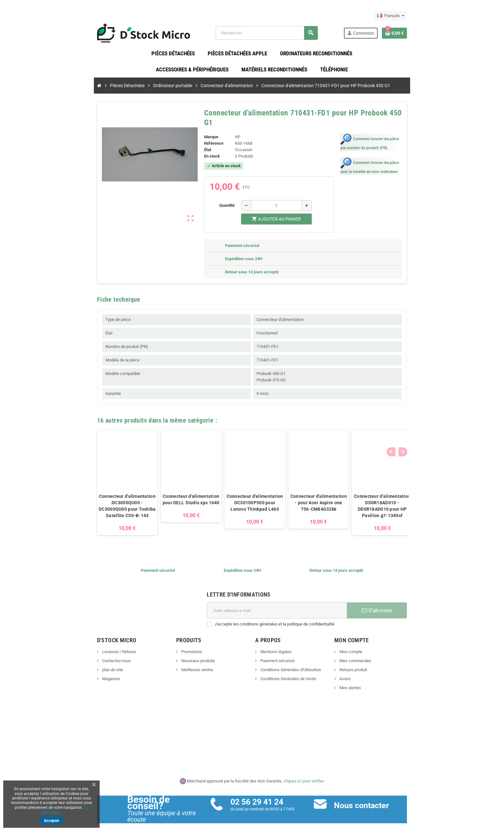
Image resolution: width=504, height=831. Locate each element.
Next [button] (435, 413)
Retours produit (370, 665)
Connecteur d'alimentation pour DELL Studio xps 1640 (156, 494)
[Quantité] (273, 200)
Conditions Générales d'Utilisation (290, 665)
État (196, 145)
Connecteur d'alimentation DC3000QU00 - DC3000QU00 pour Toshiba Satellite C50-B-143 (92, 501)
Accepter (52, 821)
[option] (93, 477)
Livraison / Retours (84, 647)
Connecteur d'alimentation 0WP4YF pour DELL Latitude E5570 (411, 498)
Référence (202, 138)
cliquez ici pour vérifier (303, 776)
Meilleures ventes (180, 665)
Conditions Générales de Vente (288, 674)
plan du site (77, 665)
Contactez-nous (81, 656)
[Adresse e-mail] (281, 605)
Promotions (174, 647)
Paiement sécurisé (277, 656)
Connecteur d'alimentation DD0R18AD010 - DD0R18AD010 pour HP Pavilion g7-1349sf (347, 501)
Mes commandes (372, 656)
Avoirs (362, 674)
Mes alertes (367, 683)
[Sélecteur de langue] (425, 16)
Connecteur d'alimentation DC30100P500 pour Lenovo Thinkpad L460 (220, 498)
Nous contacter (373, 800)
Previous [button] (425, 413)
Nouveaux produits (180, 656)
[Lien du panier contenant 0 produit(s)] (429, 35)
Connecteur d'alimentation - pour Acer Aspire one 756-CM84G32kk (284, 498)
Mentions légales (275, 647)
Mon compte (368, 647)
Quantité (223, 200)
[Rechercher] (277, 35)
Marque (200, 132)
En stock (200, 151)
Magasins (76, 674)
